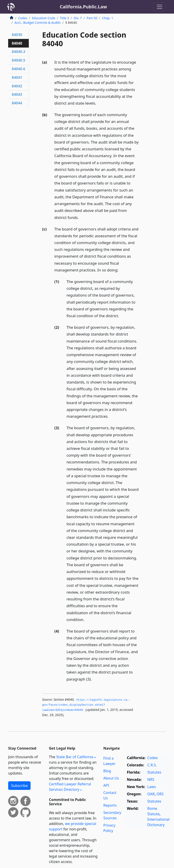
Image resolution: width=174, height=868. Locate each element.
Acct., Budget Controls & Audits (38, 23)
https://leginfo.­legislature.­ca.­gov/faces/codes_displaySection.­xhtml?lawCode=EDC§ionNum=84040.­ (86, 705)
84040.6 (18, 69)
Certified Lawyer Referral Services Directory (70, 787)
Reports (110, 805)
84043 (17, 94)
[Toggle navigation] (159, 7)
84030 (17, 35)
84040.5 (18, 60)
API (106, 785)
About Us (111, 778)
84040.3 (18, 52)
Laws (152, 787)
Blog (107, 771)
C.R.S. (152, 765)
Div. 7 (78, 18)
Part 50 (92, 18)
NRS (151, 779)
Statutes (154, 772)
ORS (160, 794)
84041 (17, 77)
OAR (151, 794)
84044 (17, 103)
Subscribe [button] (19, 786)
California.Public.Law (83, 7)
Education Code (43, 18)
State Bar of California (75, 757)
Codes (23, 18)
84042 (17, 86)
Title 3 (65, 18)
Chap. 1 (108, 18)
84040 (17, 43)
